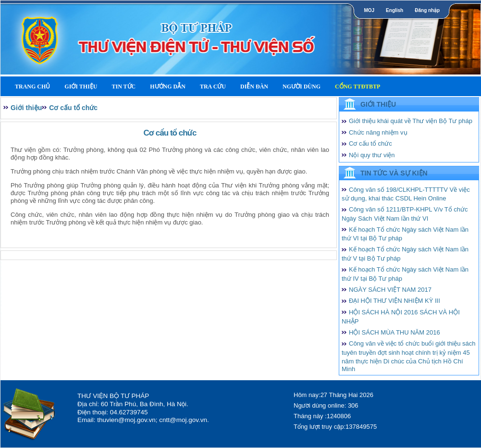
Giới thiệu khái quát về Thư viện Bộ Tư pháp (411, 121)
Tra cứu (213, 87)
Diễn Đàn (254, 87)
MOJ (369, 10)
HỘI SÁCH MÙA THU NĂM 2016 (395, 332)
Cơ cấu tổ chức (73, 108)
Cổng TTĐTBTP (358, 87)
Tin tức (123, 87)
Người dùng (302, 87)
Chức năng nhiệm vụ (378, 132)
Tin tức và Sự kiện (394, 173)
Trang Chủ (32, 87)
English (395, 10)
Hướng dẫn (168, 87)
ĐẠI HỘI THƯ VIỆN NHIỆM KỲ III (395, 301)
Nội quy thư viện (372, 155)
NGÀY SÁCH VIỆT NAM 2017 (390, 290)
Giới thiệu (81, 87)
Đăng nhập (427, 10)
